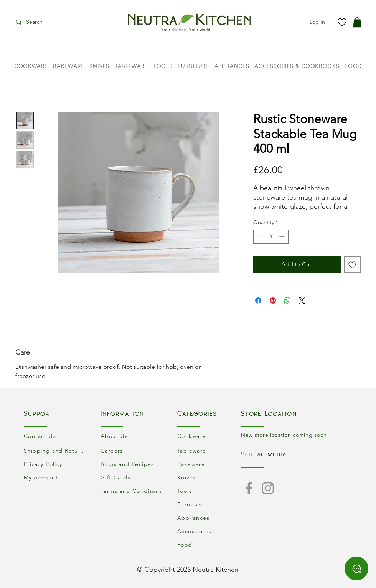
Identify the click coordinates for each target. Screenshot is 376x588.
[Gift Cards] (132, 477)
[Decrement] (259, 237)
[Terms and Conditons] (132, 491)
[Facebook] (249, 488)
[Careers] (132, 450)
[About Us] (132, 436)
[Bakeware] (209, 464)
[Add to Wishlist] (352, 264)
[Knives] (209, 477)
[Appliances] (209, 518)
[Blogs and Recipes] (132, 464)
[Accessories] (209, 531)
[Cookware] (209, 436)
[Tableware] (209, 450)
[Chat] (356, 568)
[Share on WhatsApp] (287, 301)
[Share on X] (302, 301)
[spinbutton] (271, 237)
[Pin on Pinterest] (273, 301)
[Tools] (209, 491)
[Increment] (283, 237)
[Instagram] (268, 488)
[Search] (51, 22)
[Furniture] (209, 504)
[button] (357, 22)
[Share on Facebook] (258, 301)
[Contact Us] (56, 436)
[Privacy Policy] (56, 464)
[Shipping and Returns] (56, 450)
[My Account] (56, 477)
